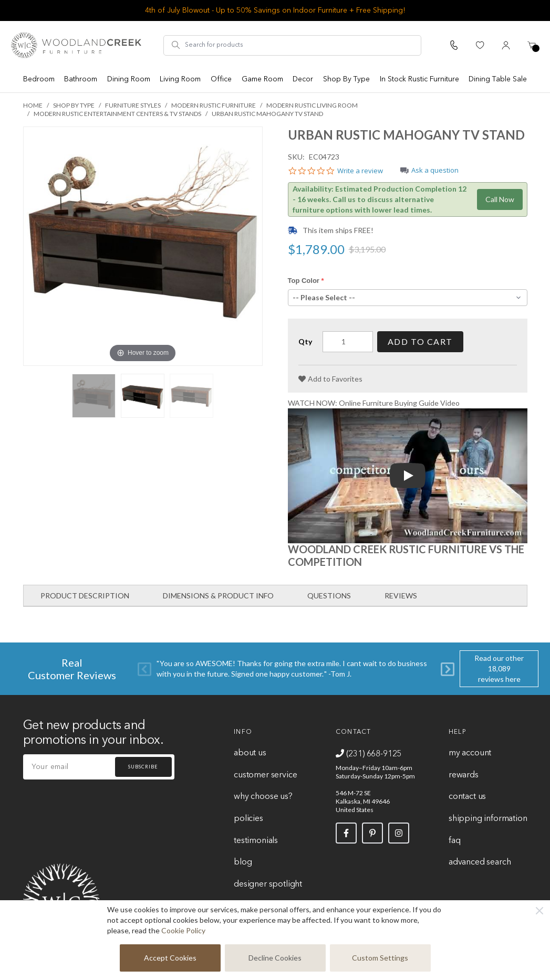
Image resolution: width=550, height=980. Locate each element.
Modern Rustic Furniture (214, 105)
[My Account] (506, 45)
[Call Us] (454, 45)
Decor (303, 79)
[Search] (176, 45)
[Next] (448, 669)
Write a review (360, 171)
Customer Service (265, 775)
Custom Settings (380, 958)
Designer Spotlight (268, 884)
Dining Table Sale (498, 79)
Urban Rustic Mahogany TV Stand (267, 114)
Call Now (500, 199)
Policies (248, 819)
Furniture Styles (133, 105)
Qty (305, 341)
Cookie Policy (183, 930)
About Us (250, 753)
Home (33, 105)
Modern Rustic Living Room (312, 105)
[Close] (539, 911)
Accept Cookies (170, 958)
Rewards (464, 775)
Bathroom (81, 79)
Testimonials (256, 841)
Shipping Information (488, 819)
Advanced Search (480, 862)
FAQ (454, 841)
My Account (470, 753)
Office (221, 79)
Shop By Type (346, 79)
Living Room (180, 79)
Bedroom (39, 79)
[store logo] (76, 45)
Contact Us (467, 797)
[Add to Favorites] (330, 379)
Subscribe (143, 767)
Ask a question (435, 171)
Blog (243, 862)
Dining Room (129, 79)
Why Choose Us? (263, 797)
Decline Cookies (275, 958)
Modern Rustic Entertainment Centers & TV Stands (117, 114)
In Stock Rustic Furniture (419, 79)
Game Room (262, 79)
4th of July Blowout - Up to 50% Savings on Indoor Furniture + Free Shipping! (275, 10)
